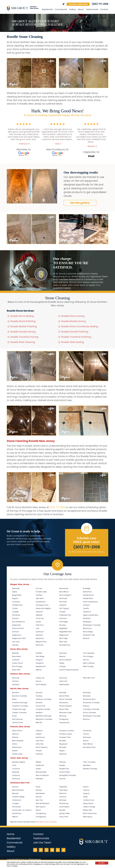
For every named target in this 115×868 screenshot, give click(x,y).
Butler (14, 699)
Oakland (63, 605)
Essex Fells (16, 670)
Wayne (86, 741)
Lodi (37, 628)
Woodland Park (89, 747)
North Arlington (65, 595)
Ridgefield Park (65, 632)
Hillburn (15, 817)
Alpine (15, 592)
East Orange (17, 666)
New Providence (42, 775)
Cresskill (15, 612)
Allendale (16, 588)
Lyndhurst (40, 632)
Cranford (16, 769)
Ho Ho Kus (40, 618)
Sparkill (62, 810)
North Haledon (42, 747)
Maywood (40, 638)
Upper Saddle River (91, 615)
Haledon (39, 731)
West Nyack (88, 817)
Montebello (40, 793)
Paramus (63, 618)
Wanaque (87, 737)
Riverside (63, 747)
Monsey (39, 790)
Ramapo (63, 800)
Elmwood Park (18, 628)
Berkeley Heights (19, 762)
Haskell (39, 734)
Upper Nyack (88, 803)
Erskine (15, 751)
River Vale (63, 642)
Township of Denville (91, 709)
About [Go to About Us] (81, 9)
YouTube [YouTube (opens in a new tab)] (52, 850)
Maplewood (41, 666)
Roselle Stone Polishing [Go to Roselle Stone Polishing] (23, 321)
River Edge (63, 638)
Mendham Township (44, 719)
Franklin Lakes (41, 592)
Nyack (38, 810)
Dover (15, 716)
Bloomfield (16, 656)
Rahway (63, 762)
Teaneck (86, 605)
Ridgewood (64, 635)
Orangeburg (41, 813)
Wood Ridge (88, 632)
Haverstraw (17, 813)
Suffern (86, 787)
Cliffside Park (17, 605)
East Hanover (17, 719)
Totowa (86, 734)
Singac (62, 751)
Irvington (39, 660)
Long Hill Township (43, 709)
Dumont (15, 618)
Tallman (86, 790)
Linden (38, 769)
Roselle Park (64, 769)
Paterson (39, 754)
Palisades (63, 787)
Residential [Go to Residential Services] (47, 9)
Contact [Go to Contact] (104, 9)
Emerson (16, 632)
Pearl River (63, 790)
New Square (41, 807)
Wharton (86, 719)
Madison (39, 713)
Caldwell (16, 660)
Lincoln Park (40, 706)
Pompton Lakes (66, 734)
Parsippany (64, 719)
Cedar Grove (17, 663)
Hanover (39, 693)
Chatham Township (20, 706)
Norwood (63, 602)
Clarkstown (17, 800)
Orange (62, 666)
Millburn (39, 670)
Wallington (87, 622)
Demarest (16, 615)
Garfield (39, 595)
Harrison (15, 681)
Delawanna (17, 747)
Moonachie (64, 588)
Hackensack (41, 602)
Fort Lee (39, 588)
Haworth (39, 612)
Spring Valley (65, 813)
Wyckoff (86, 638)
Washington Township (92, 625)
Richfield (63, 741)
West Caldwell (89, 663)
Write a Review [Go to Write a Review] (63, 4)
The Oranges (88, 656)
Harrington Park (42, 605)
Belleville (15, 653)
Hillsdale (39, 615)
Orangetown (41, 817)
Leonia (38, 622)
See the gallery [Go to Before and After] (80, 203)
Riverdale (87, 696)
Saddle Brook (88, 595)
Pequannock (64, 723)
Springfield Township (68, 775)
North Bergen (41, 684)
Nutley (62, 663)
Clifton (15, 744)
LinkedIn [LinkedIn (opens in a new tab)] (58, 850)
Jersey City (40, 678)
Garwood (16, 779)
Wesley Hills (87, 810)
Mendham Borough (44, 716)
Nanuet (39, 797)
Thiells (85, 797)
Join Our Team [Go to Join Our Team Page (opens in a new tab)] (42, 843)
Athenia (15, 737)
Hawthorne (40, 737)
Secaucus (63, 678)
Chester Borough (19, 709)
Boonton (16, 693)
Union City (63, 681)
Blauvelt (15, 793)
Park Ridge (64, 622)
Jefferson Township (44, 699)
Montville (63, 693)
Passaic (39, 751)
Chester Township (19, 713)
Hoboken (16, 684)
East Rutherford (18, 622)
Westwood (87, 628)
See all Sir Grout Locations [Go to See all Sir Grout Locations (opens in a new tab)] (46, 822)
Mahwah (39, 635)
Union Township (89, 762)
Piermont (63, 793)
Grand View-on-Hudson (22, 810)
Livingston (40, 663)
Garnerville (16, 807)
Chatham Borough (20, 703)
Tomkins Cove (88, 800)
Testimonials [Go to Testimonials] (92, 9)
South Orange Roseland (69, 670)
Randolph (87, 693)
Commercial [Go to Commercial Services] (61, 9)
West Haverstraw (90, 813)
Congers (16, 803)
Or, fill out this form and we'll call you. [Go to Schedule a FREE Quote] (87, 552)
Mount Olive (64, 709)
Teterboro (87, 612)
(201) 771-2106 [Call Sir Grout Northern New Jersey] (100, 4)
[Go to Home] (23, 8)
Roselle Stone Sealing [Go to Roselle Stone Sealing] (22, 316)
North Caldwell (65, 660)
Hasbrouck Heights (43, 608)
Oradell (62, 612)
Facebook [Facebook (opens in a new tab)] (41, 850)
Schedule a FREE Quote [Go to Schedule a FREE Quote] (78, 4)
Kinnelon (39, 703)
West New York (89, 678)
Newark (62, 656)
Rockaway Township (91, 703)
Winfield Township (90, 769)
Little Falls (40, 744)
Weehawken (64, 684)
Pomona (63, 797)
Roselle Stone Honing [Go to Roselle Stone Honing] (73, 316)
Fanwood (16, 775)
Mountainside (41, 772)
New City (39, 800)
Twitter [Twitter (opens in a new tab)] (46, 850)
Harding (39, 696)
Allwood (15, 734)
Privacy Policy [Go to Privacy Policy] (74, 862)
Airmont (15, 787)
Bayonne (16, 678)
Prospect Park (65, 737)
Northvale (63, 598)
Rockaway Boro (89, 699)
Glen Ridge (40, 656)
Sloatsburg (64, 803)
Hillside (38, 762)
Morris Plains (64, 696)
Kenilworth (40, 765)
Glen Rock (40, 598)
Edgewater (17, 625)
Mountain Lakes (65, 713)
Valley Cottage (89, 807)
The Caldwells (88, 653)
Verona (86, 660)
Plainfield (39, 779)
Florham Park (17, 723)
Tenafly (86, 608)
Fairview (15, 645)
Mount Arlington (66, 706)
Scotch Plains (65, 772)
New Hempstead (42, 803)
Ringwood (63, 744)
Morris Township (66, 699)
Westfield (87, 765)
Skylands (63, 754)
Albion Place (17, 731)
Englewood (17, 635)
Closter (15, 608)
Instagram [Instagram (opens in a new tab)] (35, 850)
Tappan (86, 793)
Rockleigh (87, 588)
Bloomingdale (18, 741)
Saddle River (88, 598)
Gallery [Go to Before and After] (72, 9)
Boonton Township (20, 696)
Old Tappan (64, 608)
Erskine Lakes (17, 754)
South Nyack (64, 807)
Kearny (39, 681)
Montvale (39, 645)
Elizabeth (16, 772)
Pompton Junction (67, 731)
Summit (62, 779)
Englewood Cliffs (19, 638)
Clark (14, 765)
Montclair (63, 653)
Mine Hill (39, 723)
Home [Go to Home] (10, 834)
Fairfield (39, 653)
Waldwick (87, 618)
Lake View (40, 741)
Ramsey (63, 625)
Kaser (38, 787)
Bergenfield (17, 595)
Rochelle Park (65, 645)
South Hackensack (90, 602)
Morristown (64, 703)
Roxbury (86, 706)
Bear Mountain (18, 790)
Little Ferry (40, 625)
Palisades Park (65, 615)
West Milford (88, 744)
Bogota (15, 598)
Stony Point (64, 817)
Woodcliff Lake (89, 635)
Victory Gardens (89, 713)
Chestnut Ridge (18, 797)
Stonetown (87, 731)
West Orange (88, 666)
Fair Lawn (16, 642)
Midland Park (41, 642)
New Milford (64, 592)
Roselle (62, 765)
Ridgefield (63, 628)
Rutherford (87, 592)
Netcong (63, 716)
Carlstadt (16, 602)
